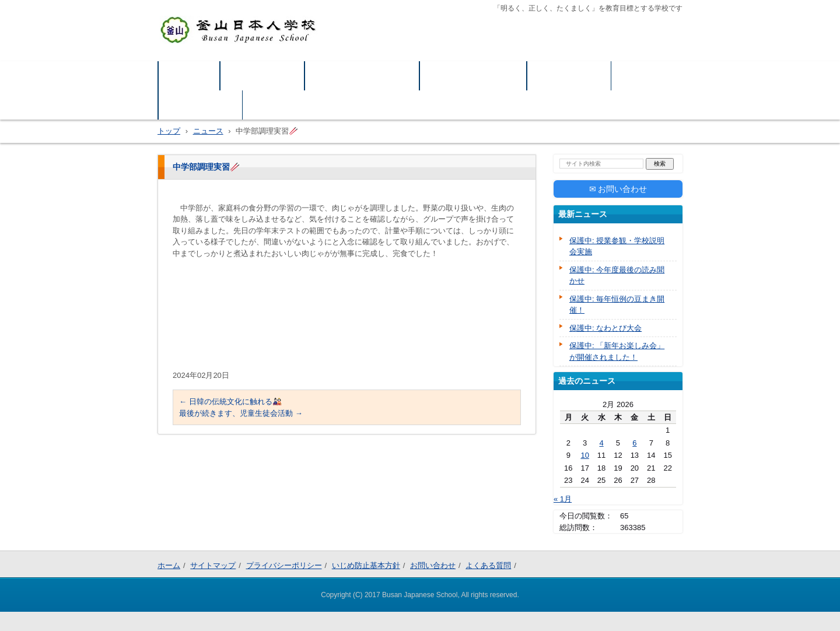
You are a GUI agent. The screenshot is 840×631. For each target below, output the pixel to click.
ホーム (189, 76)
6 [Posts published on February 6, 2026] (634, 442)
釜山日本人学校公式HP (214, 54)
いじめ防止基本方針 (473, 76)
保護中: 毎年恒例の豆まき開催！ (617, 304)
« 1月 (563, 498)
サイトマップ (262, 76)
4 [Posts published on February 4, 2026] (601, 442)
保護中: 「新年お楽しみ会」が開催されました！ (617, 350)
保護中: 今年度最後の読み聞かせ (617, 274)
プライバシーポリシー (362, 76)
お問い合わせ (569, 76)
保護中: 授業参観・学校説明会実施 (617, 245)
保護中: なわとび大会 (605, 327)
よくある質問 (201, 105)
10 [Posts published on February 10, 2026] (584, 454)
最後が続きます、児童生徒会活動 (241, 413)
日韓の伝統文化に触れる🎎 (230, 402)
